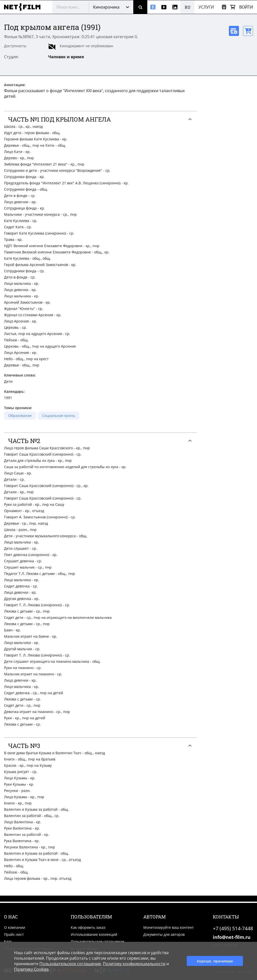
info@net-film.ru (232, 937)
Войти (246, 7)
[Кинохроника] (153, 7)
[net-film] (24, 7)
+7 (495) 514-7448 (233, 928)
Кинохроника (106, 7)
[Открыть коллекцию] (224, 7)
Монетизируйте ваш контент (169, 927)
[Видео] (164, 7)
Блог (8, 941)
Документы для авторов (164, 934)
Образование (20, 416)
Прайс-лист (14, 934)
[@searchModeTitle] (69, 7)
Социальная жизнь (59, 416)
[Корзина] (233, 7)
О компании (15, 927)
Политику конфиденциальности (134, 964)
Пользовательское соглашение (98, 941)
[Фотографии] (175, 7)
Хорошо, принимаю (215, 961)
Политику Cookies (31, 969)
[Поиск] (140, 7)
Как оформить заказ (88, 927)
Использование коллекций (94, 934)
